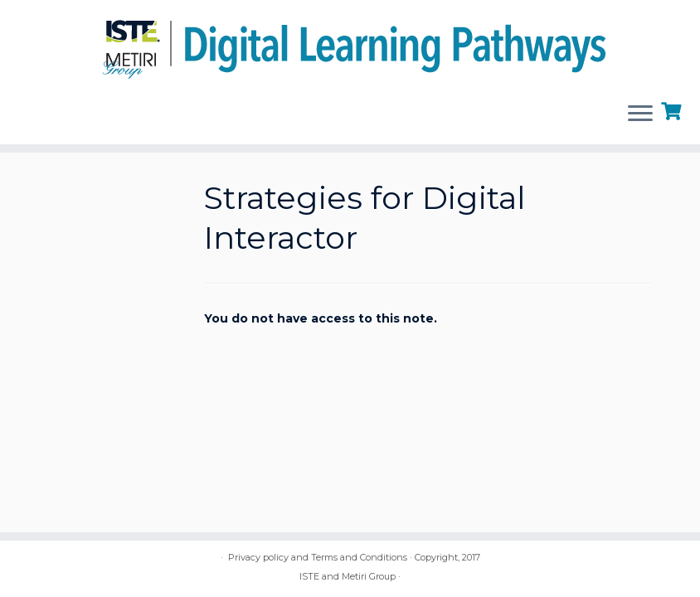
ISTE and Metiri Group (348, 576)
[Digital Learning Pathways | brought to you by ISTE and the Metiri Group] (350, 44)
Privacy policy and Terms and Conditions (318, 557)
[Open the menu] (640, 114)
